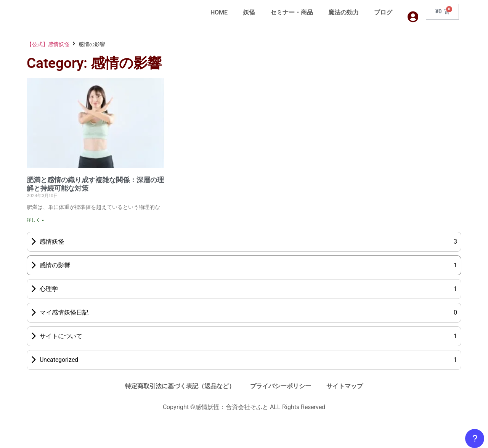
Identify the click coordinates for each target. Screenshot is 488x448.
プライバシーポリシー (281, 386)
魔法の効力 (344, 12)
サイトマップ (345, 386)
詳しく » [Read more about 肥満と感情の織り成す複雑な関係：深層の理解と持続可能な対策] (35, 220)
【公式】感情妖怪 (48, 44)
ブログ (383, 12)
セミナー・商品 (292, 12)
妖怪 (249, 12)
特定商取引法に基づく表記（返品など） (180, 386)
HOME (219, 12)
